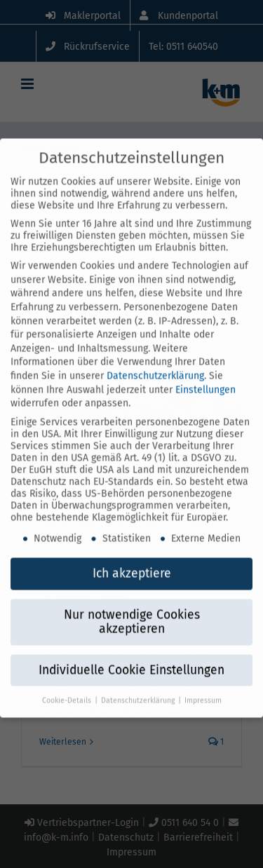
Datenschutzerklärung (155, 362)
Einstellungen (205, 375)
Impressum (203, 686)
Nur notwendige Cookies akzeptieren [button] (132, 608)
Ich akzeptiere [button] (132, 560)
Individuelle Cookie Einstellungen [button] (131, 657)
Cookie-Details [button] (68, 686)
